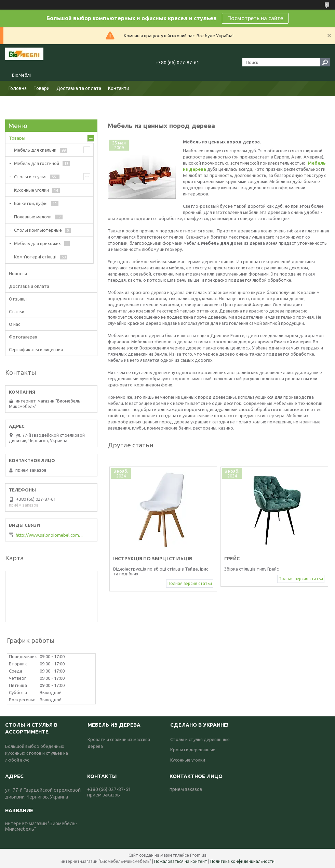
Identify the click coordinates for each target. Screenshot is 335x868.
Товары (17, 138)
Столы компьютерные (38, 230)
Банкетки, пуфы (31, 203)
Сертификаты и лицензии (36, 349)
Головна (18, 88)
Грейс (232, 559)
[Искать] (325, 62)
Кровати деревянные (193, 750)
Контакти (119, 88)
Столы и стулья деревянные (200, 739)
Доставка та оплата (79, 88)
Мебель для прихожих (37, 243)
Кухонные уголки (31, 190)
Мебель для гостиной (37, 163)
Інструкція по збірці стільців (153, 559)
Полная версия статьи (190, 583)
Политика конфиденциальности (242, 861)
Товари (42, 88)
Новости (18, 273)
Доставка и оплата (29, 286)
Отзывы (18, 299)
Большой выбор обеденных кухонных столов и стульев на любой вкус (37, 753)
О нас (15, 324)
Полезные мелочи (33, 217)
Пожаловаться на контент (181, 861)
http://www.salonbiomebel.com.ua (50, 535)
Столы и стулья (30, 177)
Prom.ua (198, 855)
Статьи (17, 311)
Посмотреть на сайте (255, 18)
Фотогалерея (23, 337)
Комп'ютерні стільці (35, 257)
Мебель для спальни (35, 150)
